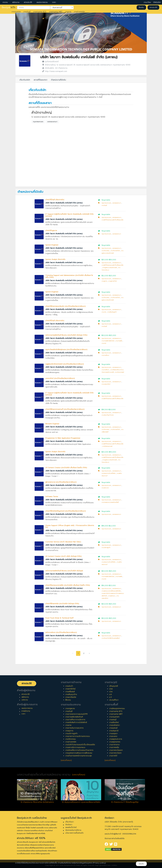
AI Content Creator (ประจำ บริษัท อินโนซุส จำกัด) (64, 556)
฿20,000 (105, 335)
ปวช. (111, 692)
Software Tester (52, 497)
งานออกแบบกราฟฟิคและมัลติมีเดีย (111, 591)
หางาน (5, 2)
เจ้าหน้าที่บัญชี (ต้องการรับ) (55, 200)
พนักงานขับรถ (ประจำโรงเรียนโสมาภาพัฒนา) (61, 632)
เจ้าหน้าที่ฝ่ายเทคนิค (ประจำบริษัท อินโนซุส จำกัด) (62, 604)
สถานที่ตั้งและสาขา (40, 80)
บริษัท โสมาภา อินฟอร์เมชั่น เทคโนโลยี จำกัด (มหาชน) (79, 57)
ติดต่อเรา (69, 825)
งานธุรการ (104, 281)
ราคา (54, 2)
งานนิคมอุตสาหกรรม (117, 708)
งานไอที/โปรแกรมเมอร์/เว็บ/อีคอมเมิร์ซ (112, 220)
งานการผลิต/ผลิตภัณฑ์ (108, 341)
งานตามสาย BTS (40, 12)
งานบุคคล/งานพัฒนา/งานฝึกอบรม (79, 753)
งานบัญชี (27, 12)
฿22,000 (105, 276)
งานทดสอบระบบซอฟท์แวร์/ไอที (110, 502)
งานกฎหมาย (70, 708)
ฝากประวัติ (28, 2)
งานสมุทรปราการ (116, 739)
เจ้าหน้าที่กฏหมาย (51, 231)
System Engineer (52, 245)
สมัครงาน (16, 2)
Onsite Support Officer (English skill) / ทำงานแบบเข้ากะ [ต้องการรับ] (70, 526)
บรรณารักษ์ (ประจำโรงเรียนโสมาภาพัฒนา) (60, 378)
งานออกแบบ (112, 596)
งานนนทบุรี (113, 728)
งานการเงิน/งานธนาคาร (74, 728)
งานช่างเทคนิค (79, 12)
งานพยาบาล (105, 488)
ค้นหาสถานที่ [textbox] (60, 7)
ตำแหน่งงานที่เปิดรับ (58, 80)
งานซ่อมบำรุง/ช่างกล (108, 415)
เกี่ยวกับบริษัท (25, 80)
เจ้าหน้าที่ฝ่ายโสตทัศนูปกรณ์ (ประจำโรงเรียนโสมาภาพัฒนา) (66, 511)
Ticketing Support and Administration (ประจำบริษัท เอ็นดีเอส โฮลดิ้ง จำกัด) (69, 276)
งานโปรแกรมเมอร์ (107, 446)
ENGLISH (157, 2)
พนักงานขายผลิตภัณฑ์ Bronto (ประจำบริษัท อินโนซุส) (64, 571)
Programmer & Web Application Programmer (63, 438)
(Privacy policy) (99, 863)
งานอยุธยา (113, 733)
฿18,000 (105, 526)
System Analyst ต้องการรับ (55, 259)
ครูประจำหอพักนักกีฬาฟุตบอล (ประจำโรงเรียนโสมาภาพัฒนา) (66, 350)
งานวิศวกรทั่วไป (115, 251)
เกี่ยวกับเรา (70, 822)
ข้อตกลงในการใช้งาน (73, 830)
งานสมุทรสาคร (115, 742)
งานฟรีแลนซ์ (70, 692)
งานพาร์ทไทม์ (70, 689)
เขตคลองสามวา (52, 122)
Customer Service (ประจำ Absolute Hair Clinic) (63, 542)
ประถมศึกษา (114, 700)
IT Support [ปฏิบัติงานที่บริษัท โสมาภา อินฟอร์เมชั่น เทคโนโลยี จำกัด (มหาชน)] (70, 215)
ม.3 (110, 697)
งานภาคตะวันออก (116, 750)
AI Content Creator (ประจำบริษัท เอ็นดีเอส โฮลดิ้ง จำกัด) (66, 468)
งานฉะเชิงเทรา (115, 725)
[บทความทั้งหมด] (79, 775)
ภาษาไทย (147, 2)
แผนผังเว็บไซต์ (71, 827)
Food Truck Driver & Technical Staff (60, 618)
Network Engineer (52, 424)
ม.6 (111, 694)
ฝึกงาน (68, 700)
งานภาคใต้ (113, 756)
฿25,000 (105, 260)
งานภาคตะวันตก (115, 753)
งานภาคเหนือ (114, 747)
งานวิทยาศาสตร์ (119, 372)
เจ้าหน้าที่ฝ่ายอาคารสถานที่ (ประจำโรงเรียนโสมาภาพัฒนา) (65, 409)
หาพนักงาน (26, 711)
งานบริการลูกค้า (106, 548)
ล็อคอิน (141, 7)
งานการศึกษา (105, 355)
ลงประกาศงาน (42, 2)
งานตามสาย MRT (56, 12)
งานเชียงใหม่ (114, 722)
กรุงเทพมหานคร (38, 122)
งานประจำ (69, 686)
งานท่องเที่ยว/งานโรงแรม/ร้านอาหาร (79, 750)
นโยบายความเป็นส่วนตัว (74, 833)
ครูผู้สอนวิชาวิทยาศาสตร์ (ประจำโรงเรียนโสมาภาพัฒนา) (65, 364)
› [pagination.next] (89, 653)
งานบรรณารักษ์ (106, 384)
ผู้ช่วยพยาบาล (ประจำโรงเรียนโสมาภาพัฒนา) (61, 482)
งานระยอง (113, 736)
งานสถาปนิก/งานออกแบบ (75, 747)
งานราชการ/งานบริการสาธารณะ (78, 736)
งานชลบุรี (113, 720)
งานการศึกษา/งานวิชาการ (75, 720)
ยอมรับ (141, 864)
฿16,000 (105, 586)
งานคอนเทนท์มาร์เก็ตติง (109, 473)
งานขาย (68, 12)
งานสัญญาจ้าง (71, 694)
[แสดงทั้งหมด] (66, 760)
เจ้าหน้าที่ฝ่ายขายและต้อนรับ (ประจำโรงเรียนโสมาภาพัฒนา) (66, 306)
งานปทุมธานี (114, 731)
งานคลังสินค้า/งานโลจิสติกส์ (76, 722)
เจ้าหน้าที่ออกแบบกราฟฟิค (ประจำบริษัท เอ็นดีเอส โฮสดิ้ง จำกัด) (68, 585)
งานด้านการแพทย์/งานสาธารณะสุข (79, 756)
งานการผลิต (119, 341)
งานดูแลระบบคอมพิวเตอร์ (110, 268)
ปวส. (111, 689)
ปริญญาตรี (114, 686)
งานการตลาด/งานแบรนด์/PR (76, 714)
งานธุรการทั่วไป (113, 281)
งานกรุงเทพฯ (114, 717)
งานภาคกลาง (114, 745)
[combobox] (34, 8)
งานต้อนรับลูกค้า (112, 312)
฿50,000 (113, 260)
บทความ (25, 700)
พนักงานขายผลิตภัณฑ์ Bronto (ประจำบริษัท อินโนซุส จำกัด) (66, 335)
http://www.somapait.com (56, 71)
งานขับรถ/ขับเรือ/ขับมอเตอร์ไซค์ (111, 638)
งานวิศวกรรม (106, 251)
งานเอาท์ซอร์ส (71, 697)
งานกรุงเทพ (16, 12)
